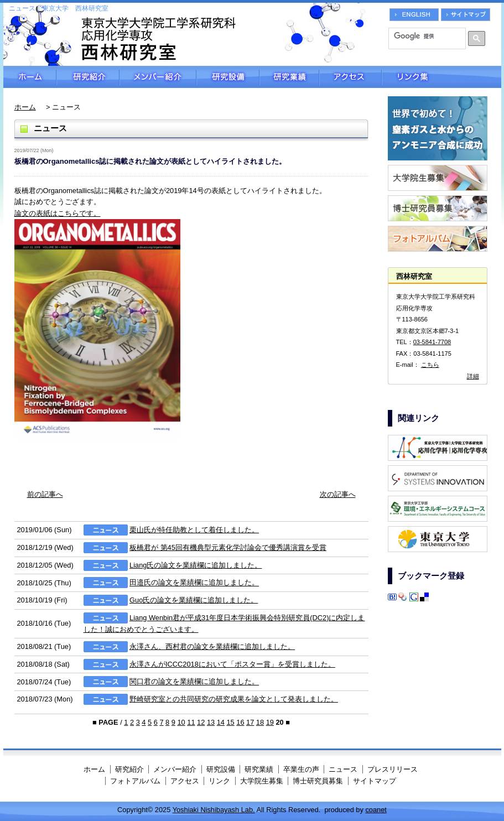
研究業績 (289, 77)
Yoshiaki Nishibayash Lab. (214, 810)
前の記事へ (45, 494)
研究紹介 (88, 77)
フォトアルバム (135, 781)
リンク (219, 781)
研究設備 (228, 77)
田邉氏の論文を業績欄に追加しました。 (194, 583)
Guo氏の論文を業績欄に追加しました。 (194, 600)
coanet (376, 810)
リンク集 (441, 77)
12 (201, 722)
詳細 (473, 376)
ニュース (343, 769)
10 (181, 722)
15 (230, 722)
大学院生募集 (262, 781)
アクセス (350, 77)
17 (250, 722)
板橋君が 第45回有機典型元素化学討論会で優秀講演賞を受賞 (228, 547)
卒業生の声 (301, 769)
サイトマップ (375, 781)
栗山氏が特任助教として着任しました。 (194, 530)
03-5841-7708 (432, 342)
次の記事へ (338, 494)
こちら (430, 365)
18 (260, 722)
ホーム (30, 77)
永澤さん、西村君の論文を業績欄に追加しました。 (212, 646)
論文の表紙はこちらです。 (58, 213)
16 (240, 722)
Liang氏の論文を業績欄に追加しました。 (196, 565)
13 (211, 722)
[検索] (423, 36)
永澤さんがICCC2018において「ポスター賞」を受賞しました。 (232, 664)
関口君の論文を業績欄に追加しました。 (194, 682)
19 (270, 722)
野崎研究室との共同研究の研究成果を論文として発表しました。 (234, 699)
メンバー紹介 (158, 77)
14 (221, 722)
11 (191, 722)
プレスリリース (393, 769)
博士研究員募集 (318, 781)
